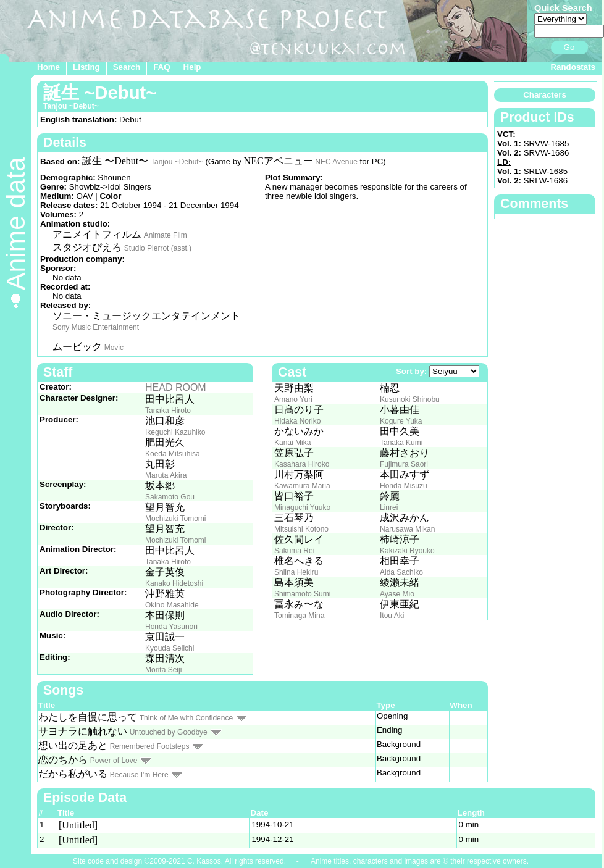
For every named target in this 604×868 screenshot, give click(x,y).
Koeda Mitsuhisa (173, 454)
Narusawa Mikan (407, 529)
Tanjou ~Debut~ (177, 162)
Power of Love (114, 761)
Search (127, 67)
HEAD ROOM (176, 387)
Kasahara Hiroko (302, 464)
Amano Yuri (293, 399)
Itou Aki (392, 616)
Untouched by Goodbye (169, 732)
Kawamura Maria (302, 486)
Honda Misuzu (404, 486)
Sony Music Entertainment (96, 327)
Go (569, 47)
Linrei (389, 507)
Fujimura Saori (404, 464)
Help (192, 67)
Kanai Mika (292, 443)
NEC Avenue (336, 162)
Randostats (573, 67)
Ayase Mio (397, 594)
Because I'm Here (139, 775)
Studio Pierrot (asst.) (158, 248)
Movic (114, 348)
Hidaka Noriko (297, 421)
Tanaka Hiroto (168, 411)
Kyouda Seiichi (170, 648)
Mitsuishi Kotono (301, 529)
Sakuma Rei (294, 551)
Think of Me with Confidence (186, 718)
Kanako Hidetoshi (174, 583)
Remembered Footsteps (150, 746)
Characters (545, 95)
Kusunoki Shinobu (410, 399)
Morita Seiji (163, 670)
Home (48, 67)
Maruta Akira (166, 475)
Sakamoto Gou (170, 497)
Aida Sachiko (401, 572)
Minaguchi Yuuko (302, 507)
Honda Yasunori (171, 627)
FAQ (161, 67)
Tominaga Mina (299, 616)
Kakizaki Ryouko (407, 551)
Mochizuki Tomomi (175, 519)
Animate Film (166, 235)
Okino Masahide (172, 605)
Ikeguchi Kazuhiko (175, 432)
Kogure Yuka (401, 421)
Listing (86, 67)
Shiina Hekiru (296, 572)
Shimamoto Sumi (302, 594)
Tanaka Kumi (401, 443)
